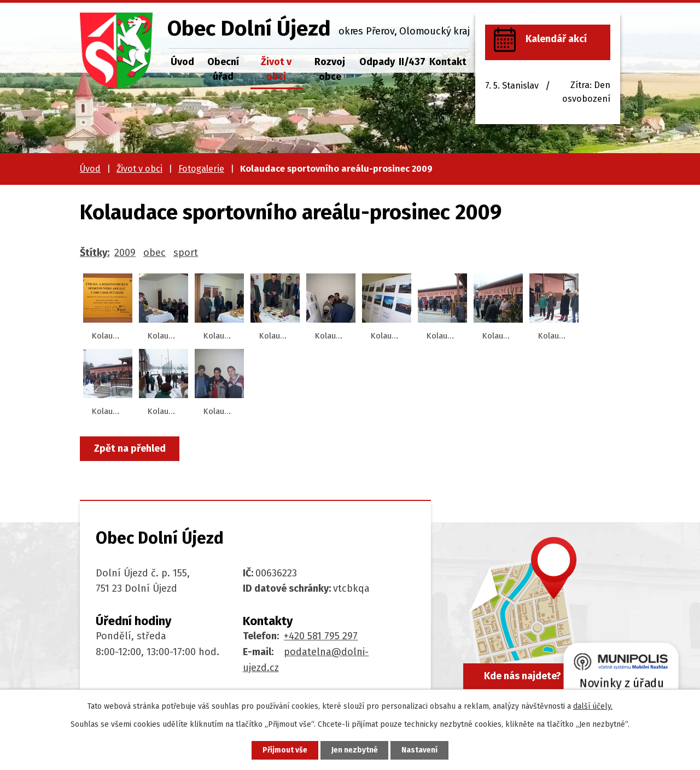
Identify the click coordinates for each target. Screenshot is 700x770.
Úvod (182, 62)
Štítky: (95, 253)
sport (186, 253)
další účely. (593, 706)
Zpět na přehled (130, 448)
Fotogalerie (201, 169)
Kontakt (448, 62)
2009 (125, 253)
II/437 (412, 62)
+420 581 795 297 (321, 636)
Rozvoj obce (330, 69)
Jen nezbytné (355, 750)
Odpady (377, 62)
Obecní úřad (223, 69)
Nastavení (421, 750)
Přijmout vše (284, 750)
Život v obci (276, 69)
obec (154, 253)
